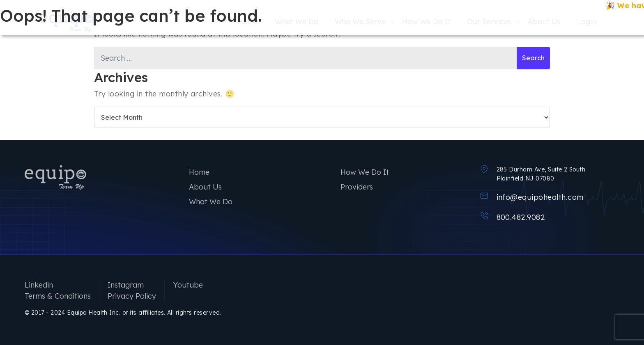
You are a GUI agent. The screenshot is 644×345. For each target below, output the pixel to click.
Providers (357, 187)
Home (199, 172)
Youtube (188, 285)
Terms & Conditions (58, 296)
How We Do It (365, 172)
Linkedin (39, 285)
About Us (205, 187)
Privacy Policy (132, 296)
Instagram (126, 285)
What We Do (211, 202)
